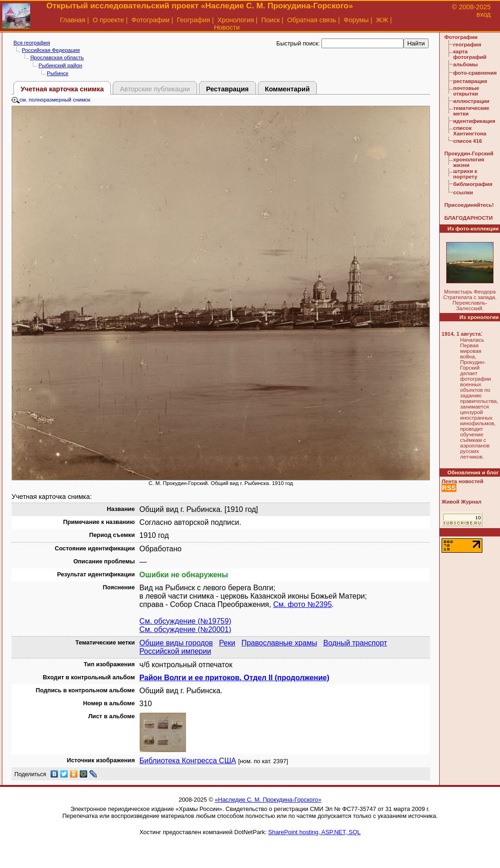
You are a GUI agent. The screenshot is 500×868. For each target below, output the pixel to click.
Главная (73, 20)
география (467, 45)
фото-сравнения (475, 73)
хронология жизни (469, 162)
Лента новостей (462, 481)
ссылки (463, 192)
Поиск (270, 20)
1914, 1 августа (461, 334)
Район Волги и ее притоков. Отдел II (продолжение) (234, 678)
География (193, 20)
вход (484, 14)
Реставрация (227, 89)
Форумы (356, 20)
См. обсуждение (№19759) (186, 621)
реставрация (470, 81)
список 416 (468, 141)
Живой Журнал (462, 502)
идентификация (474, 121)
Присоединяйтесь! (469, 205)
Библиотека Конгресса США (188, 761)
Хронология (236, 20)
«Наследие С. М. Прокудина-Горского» (268, 800)
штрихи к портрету (465, 174)
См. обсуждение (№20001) (186, 629)
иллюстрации (471, 101)
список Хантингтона (470, 131)
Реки (227, 643)
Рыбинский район (60, 65)
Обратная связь (312, 20)
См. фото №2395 (302, 604)
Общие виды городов (176, 643)
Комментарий (287, 89)
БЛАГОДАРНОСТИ (468, 218)
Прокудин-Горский (469, 153)
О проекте (109, 20)
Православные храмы (279, 643)
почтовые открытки (466, 91)
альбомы (465, 64)
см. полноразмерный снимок (51, 100)
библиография (473, 184)
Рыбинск (58, 73)
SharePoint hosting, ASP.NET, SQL (314, 832)
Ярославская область (57, 57)
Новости (227, 27)
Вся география (32, 43)
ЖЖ (382, 20)
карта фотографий (470, 54)
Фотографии (150, 20)
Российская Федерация (51, 50)
